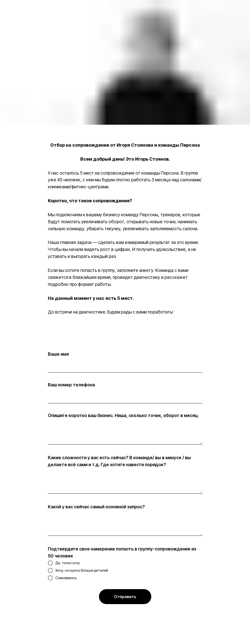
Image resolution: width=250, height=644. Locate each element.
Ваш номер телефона (71, 385)
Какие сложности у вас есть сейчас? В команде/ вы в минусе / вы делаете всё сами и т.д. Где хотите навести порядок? (119, 461)
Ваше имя (58, 354)
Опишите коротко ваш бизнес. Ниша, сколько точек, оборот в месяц (123, 415)
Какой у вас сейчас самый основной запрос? (96, 507)
